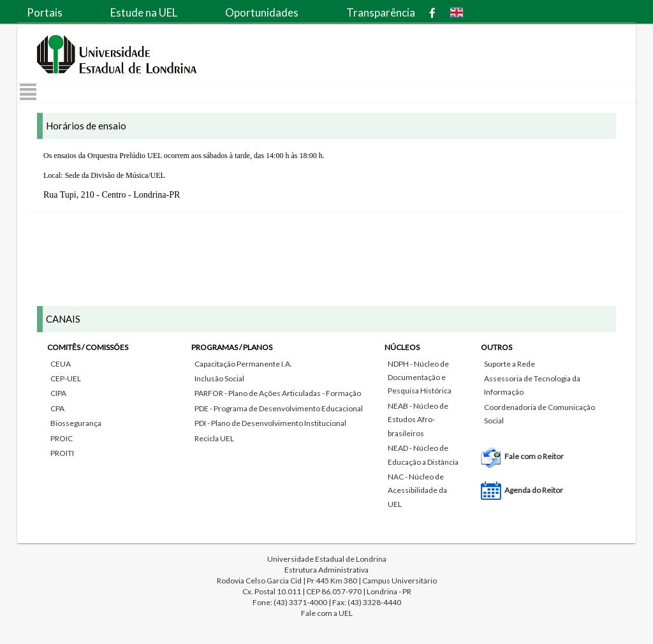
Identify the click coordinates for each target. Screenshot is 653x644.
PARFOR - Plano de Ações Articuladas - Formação (278, 393)
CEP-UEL (66, 378)
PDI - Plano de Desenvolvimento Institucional (270, 423)
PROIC (62, 438)
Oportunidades (262, 12)
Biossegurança (76, 423)
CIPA (58, 393)
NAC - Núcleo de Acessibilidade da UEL (417, 490)
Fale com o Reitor (534, 456)
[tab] (326, 416)
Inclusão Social (219, 378)
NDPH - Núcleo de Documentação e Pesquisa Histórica (420, 377)
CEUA (61, 364)
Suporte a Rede (510, 364)
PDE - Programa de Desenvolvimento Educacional (279, 408)
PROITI (62, 453)
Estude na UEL (144, 12)
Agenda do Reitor (534, 490)
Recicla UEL (214, 438)
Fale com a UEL (327, 613)
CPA (57, 408)
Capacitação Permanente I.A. (243, 364)
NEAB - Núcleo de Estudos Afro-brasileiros (418, 420)
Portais (45, 12)
